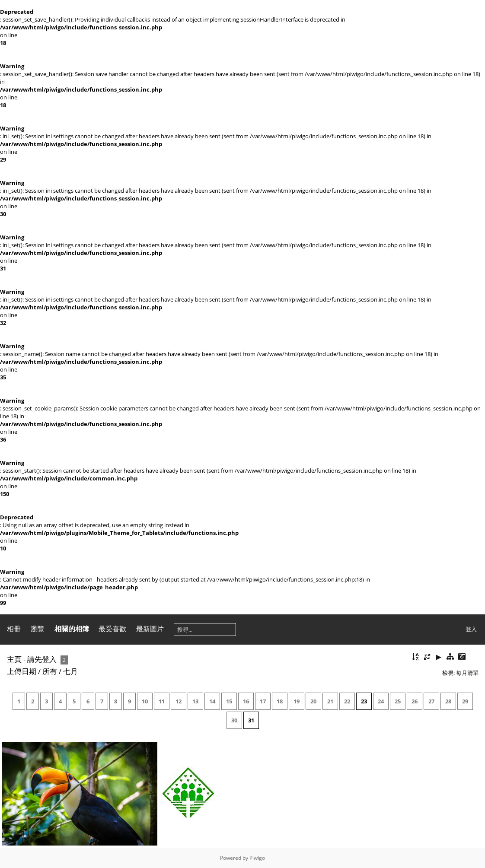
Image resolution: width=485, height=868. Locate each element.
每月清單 (467, 673)
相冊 (14, 629)
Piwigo (257, 858)
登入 (471, 629)
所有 (50, 671)
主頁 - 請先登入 (32, 659)
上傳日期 (22, 671)
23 (364, 701)
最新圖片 (150, 629)
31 (251, 720)
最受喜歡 (112, 629)
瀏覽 (38, 629)
